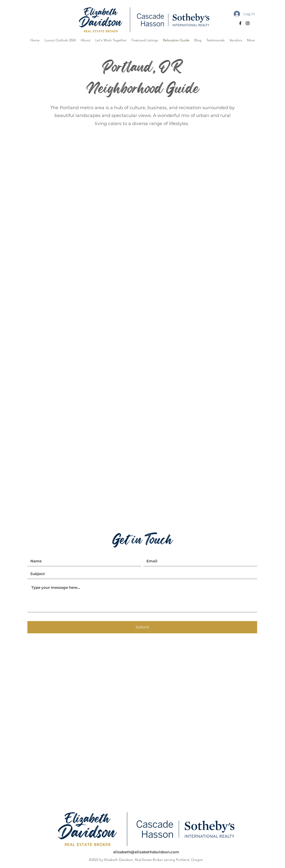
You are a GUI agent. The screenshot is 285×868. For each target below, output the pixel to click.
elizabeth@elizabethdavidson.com (146, 852)
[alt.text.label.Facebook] (240, 23)
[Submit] (142, 627)
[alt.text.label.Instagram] (248, 23)
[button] (251, 40)
